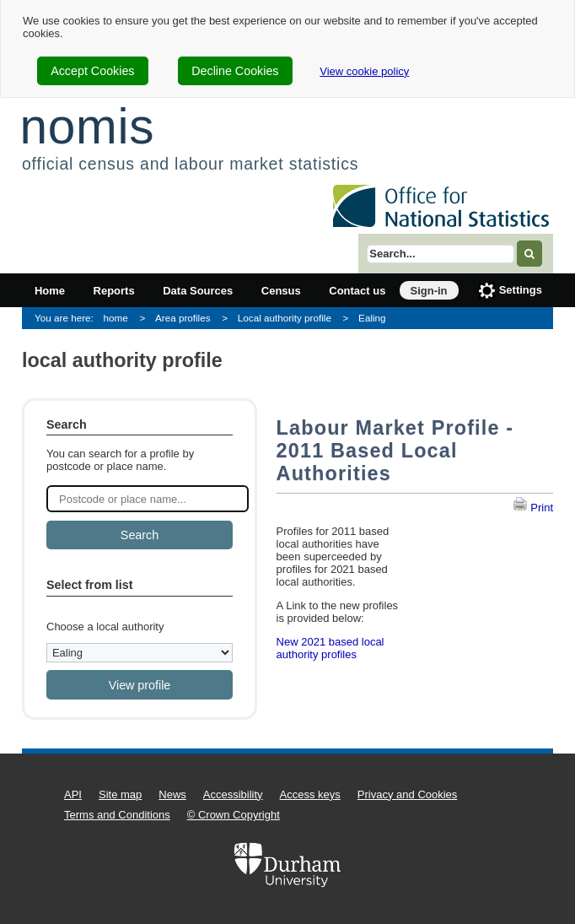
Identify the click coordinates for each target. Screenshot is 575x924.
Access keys (310, 794)
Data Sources (198, 291)
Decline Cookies (235, 71)
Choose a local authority (105, 627)
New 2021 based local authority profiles (330, 648)
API (73, 794)
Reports (114, 291)
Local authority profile (285, 318)
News (172, 794)
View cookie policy (364, 71)
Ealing (372, 318)
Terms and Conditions (117, 815)
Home (50, 291)
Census (281, 291)
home (116, 318)
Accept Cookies (92, 71)
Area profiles (183, 318)
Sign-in (429, 291)
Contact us (357, 291)
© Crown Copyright (234, 815)
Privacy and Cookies (408, 794)
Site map (120, 794)
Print (533, 508)
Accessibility (233, 794)
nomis (87, 126)
